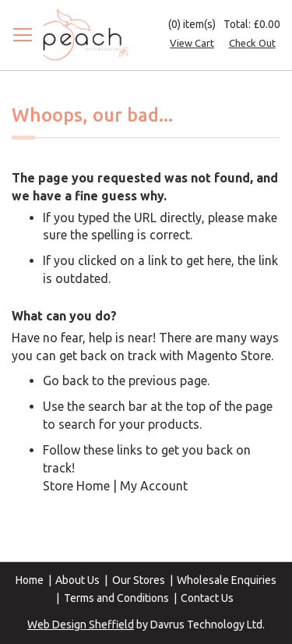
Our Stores (139, 580)
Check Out (252, 43)
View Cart (192, 43)
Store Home (76, 486)
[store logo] (86, 35)
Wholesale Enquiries (227, 580)
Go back (66, 380)
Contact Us (207, 598)
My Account (154, 486)
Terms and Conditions (116, 598)
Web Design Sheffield (81, 625)
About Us (77, 580)
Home (30, 580)
